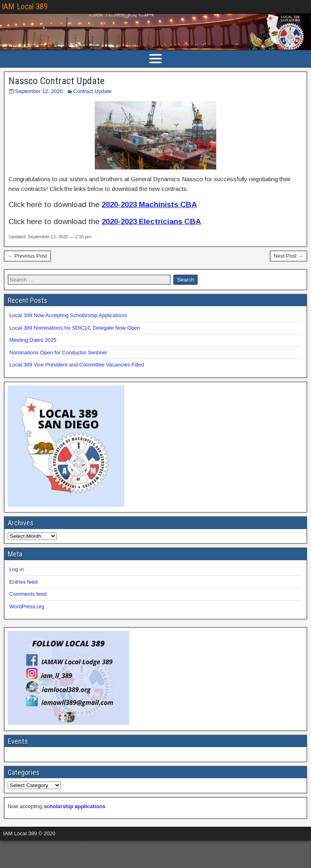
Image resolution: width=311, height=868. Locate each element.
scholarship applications (75, 806)
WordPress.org (27, 607)
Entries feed (23, 582)
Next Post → (289, 256)
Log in (16, 569)
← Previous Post (27, 256)
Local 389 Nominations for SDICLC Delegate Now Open (75, 328)
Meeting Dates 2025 (33, 340)
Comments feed (28, 594)
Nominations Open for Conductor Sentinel (58, 352)
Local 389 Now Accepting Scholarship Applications (68, 315)
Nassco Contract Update (56, 81)
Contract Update (93, 91)
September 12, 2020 (39, 91)
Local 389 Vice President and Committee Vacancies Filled (77, 365)
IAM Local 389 (25, 6)
